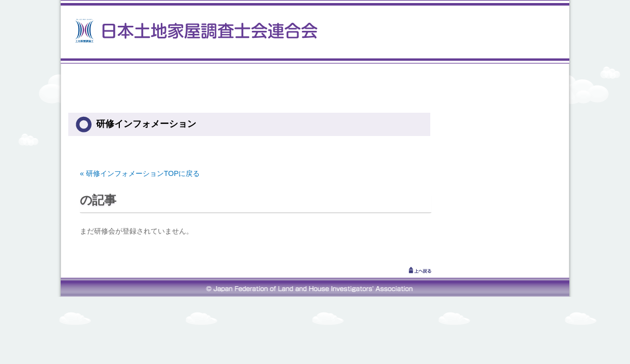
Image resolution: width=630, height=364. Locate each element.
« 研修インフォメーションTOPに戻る (140, 173)
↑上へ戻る (406, 270)
